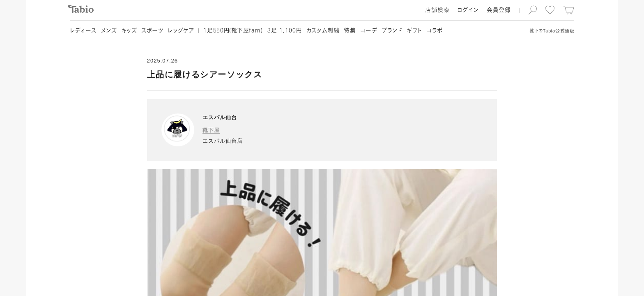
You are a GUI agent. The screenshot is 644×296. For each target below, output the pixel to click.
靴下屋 (211, 130)
